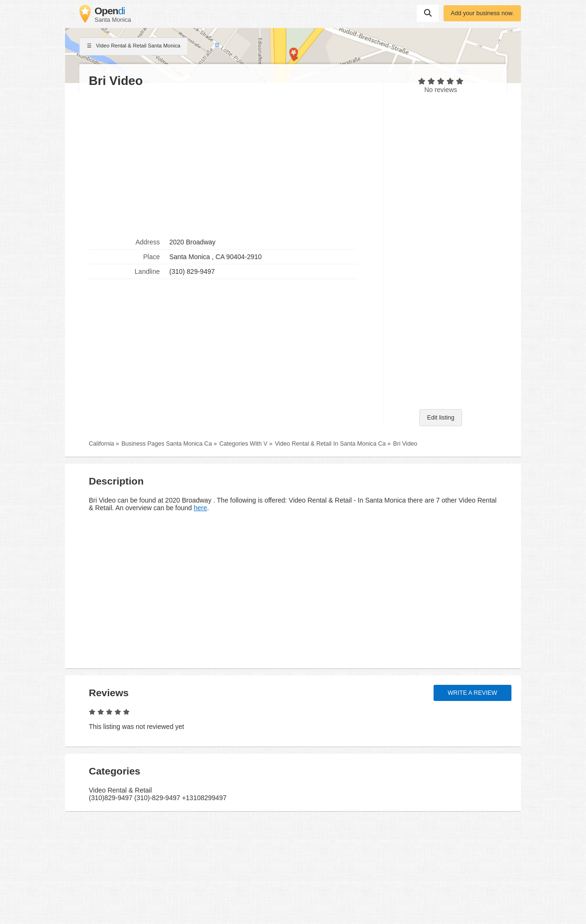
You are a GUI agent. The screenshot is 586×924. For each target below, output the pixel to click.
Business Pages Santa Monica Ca (167, 444)
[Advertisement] (231, 162)
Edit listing (440, 418)
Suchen (428, 13)
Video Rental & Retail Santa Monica (134, 47)
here (200, 508)
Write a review (473, 693)
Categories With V (244, 444)
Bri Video (405, 444)
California (101, 444)
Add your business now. (482, 13)
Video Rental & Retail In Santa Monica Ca (331, 444)
